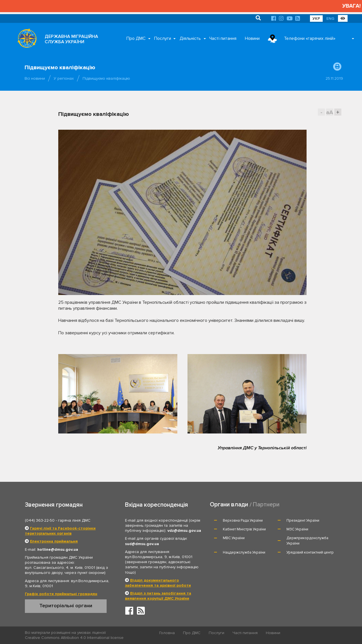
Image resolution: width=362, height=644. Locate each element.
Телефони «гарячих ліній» (310, 38)
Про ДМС (136, 38)
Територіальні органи (66, 606)
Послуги (163, 38)
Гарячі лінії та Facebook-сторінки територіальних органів (60, 531)
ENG (330, 19)
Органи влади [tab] (229, 505)
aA (330, 112)
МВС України (234, 538)
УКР (316, 19)
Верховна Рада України (243, 521)
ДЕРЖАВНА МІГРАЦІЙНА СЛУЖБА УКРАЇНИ (71, 39)
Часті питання (223, 38)
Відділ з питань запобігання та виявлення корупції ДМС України (158, 596)
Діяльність (190, 38)
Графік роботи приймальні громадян (61, 594)
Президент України (303, 521)
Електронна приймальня (54, 541)
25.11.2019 (334, 78)
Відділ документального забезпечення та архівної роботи (158, 583)
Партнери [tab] (266, 505)
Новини (252, 38)
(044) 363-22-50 (40, 520)
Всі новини (35, 78)
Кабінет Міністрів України (244, 529)
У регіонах (64, 78)
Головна (167, 633)
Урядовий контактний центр (310, 552)
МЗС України (297, 529)
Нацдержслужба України (244, 552)
